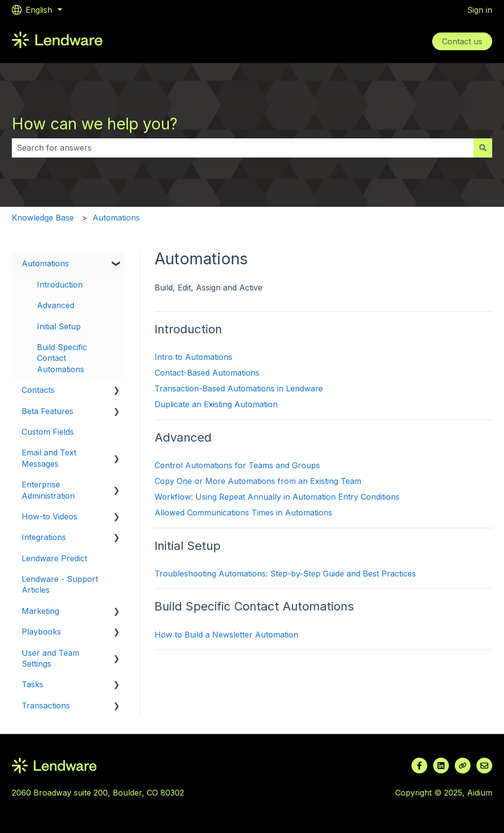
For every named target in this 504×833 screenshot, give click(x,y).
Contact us (462, 41)
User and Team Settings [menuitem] (50, 658)
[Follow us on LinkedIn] (441, 766)
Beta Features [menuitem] (47, 411)
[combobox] (243, 148)
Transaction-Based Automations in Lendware (239, 388)
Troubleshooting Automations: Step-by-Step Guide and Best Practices (285, 574)
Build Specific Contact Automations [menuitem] (62, 358)
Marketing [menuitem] (40, 611)
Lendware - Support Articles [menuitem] (60, 584)
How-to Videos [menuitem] (49, 516)
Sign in (480, 10)
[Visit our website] (463, 766)
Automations (116, 218)
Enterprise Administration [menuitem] (48, 490)
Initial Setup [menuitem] (59, 326)
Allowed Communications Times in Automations (243, 513)
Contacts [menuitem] (38, 390)
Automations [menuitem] (45, 263)
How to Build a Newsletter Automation (226, 635)
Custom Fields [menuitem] (48, 432)
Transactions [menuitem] (46, 705)
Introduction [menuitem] (60, 285)
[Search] (483, 148)
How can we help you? (95, 124)
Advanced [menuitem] (56, 305)
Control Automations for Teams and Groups (237, 465)
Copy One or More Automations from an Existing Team (258, 481)
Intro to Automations (193, 357)
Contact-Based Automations (207, 373)
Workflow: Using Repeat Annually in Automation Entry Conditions (277, 497)
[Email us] (484, 766)
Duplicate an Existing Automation (216, 404)
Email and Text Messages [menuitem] (49, 458)
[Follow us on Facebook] (419, 766)
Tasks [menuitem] (32, 684)
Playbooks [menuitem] (41, 632)
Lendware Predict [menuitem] (54, 558)
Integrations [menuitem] (44, 537)
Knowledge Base (43, 218)
